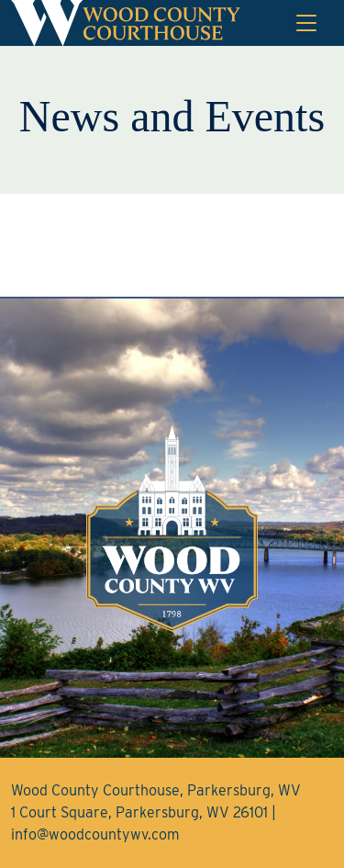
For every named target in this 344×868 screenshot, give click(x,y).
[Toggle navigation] (306, 23)
